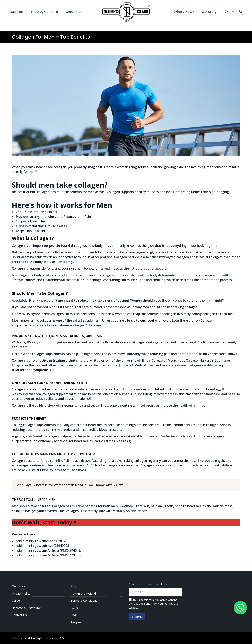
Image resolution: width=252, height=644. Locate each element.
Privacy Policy (21, 593)
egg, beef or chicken (155, 320)
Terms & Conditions (84, 601)
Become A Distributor (26, 608)
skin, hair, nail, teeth (158, 506)
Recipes (76, 622)
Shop (74, 586)
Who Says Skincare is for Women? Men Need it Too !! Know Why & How (70, 485)
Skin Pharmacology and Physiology (194, 389)
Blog (74, 615)
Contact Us (19, 615)
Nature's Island (21, 638)
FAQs (74, 608)
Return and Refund (83, 593)
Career (16, 601)
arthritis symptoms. (35, 370)
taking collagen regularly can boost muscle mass (160, 461)
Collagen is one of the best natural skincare (44, 389)
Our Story (18, 586)
